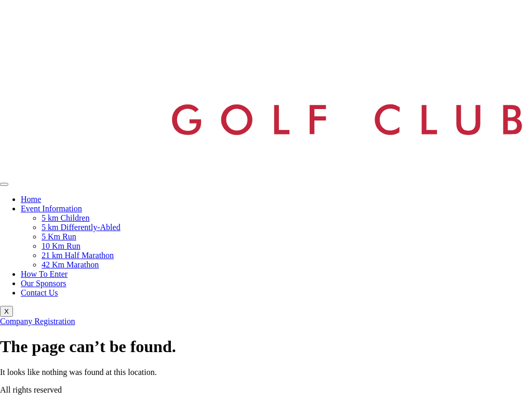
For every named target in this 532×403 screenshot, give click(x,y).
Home (31, 199)
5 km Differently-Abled (81, 227)
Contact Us (39, 293)
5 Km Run (59, 237)
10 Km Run (61, 246)
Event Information (51, 209)
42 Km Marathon (70, 265)
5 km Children (65, 218)
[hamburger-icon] (4, 184)
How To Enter (44, 274)
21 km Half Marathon (78, 255)
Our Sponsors (44, 283)
